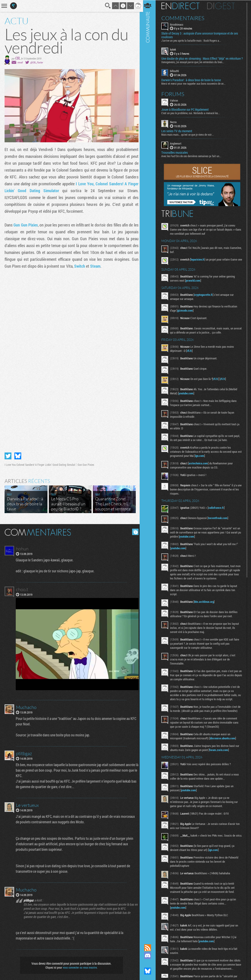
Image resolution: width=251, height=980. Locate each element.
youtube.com (188, 398)
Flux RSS (149, 948)
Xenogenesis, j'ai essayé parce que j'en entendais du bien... (195, 66)
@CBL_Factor (37, 62)
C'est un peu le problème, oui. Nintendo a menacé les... (192, 116)
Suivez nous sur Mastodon (149, 963)
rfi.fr (191, 355)
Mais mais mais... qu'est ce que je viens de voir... (189, 138)
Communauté (149, 468)
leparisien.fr (199, 263)
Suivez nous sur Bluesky (149, 971)
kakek (175, 49)
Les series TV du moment (179, 135)
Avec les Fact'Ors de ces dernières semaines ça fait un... (193, 159)
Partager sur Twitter (8, 454)
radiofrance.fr (218, 512)
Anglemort (178, 147)
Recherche (107, 6)
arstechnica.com (200, 468)
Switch (80, 266)
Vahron (176, 104)
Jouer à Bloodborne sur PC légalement (187, 113)
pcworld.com (195, 285)
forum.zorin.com (221, 759)
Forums (175, 97)
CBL (18, 58)
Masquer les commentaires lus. (134, 530)
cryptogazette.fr (205, 299)
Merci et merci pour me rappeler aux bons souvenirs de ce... (195, 87)
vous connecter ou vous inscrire (79, 964)
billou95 (176, 75)
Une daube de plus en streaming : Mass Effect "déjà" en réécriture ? (197, 60)
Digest (223, 6)
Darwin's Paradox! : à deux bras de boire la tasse (193, 83)
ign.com (206, 460)
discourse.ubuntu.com (224, 747)
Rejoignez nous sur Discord (149, 956)
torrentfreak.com (220, 523)
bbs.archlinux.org (206, 606)
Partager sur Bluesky (18, 454)
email (20, 62)
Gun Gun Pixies (26, 225)
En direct (182, 6)
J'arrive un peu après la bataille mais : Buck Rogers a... (193, 40)
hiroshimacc (178, 24)
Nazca (175, 125)
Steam (95, 266)
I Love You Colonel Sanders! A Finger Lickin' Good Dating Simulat (40, 463)
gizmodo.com (187, 315)
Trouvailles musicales (176, 156)
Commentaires (185, 18)
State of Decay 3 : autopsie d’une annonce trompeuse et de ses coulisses (201, 35)
